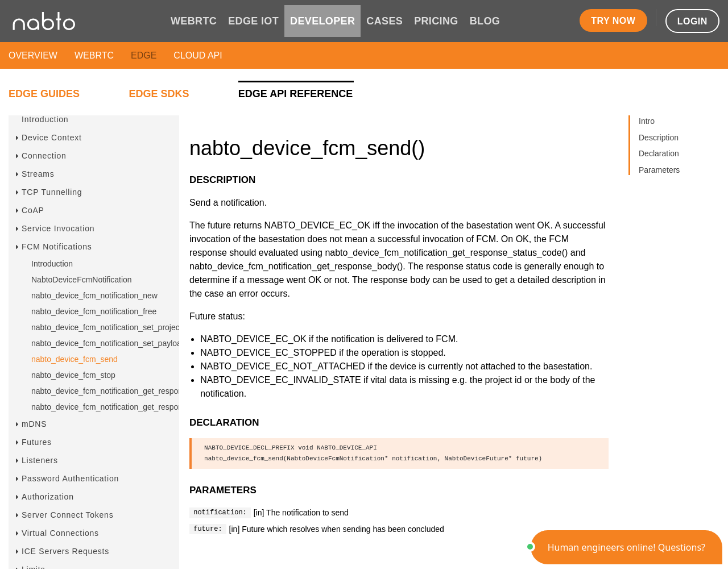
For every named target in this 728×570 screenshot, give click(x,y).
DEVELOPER (322, 21)
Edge (144, 55)
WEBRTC (194, 21)
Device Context (52, 138)
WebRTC (94, 55)
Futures (37, 442)
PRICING (436, 21)
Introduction (45, 119)
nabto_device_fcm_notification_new (94, 296)
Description (659, 138)
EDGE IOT (253, 21)
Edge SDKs (159, 94)
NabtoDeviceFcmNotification (82, 280)
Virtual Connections (60, 533)
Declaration (659, 153)
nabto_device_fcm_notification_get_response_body (122, 407)
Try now (613, 21)
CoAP (33, 210)
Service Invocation (58, 228)
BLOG (485, 21)
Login (692, 21)
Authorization (48, 497)
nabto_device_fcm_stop (73, 375)
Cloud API (198, 55)
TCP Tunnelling (52, 192)
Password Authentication (70, 479)
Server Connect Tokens (67, 515)
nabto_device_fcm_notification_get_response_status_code (135, 391)
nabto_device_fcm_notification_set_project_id (112, 327)
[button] (626, 547)
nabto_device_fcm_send (75, 359)
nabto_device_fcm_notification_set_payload (109, 343)
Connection (44, 156)
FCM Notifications (57, 247)
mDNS (34, 424)
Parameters (659, 170)
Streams (38, 174)
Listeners (40, 460)
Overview (33, 55)
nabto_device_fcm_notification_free (94, 311)
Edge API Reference (295, 94)
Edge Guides (44, 94)
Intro (647, 121)
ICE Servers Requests (65, 551)
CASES (384, 21)
